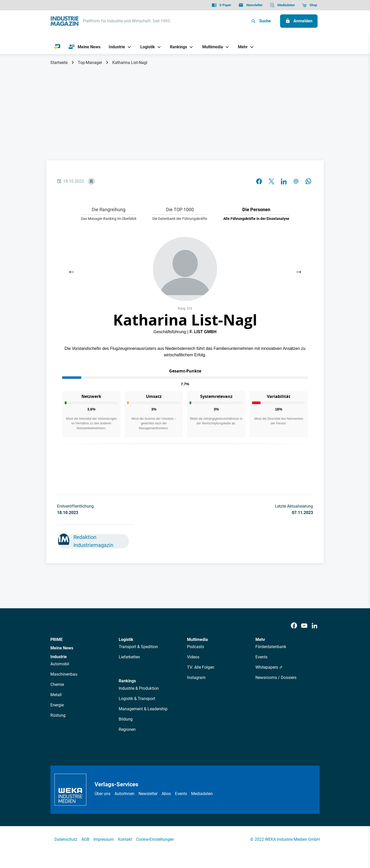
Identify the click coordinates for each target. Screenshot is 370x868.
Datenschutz (66, 839)
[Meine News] (85, 47)
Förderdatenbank (271, 647)
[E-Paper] (221, 5)
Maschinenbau (64, 674)
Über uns (103, 794)
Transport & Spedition (138, 647)
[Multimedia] (211, 47)
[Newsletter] (250, 5)
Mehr (260, 640)
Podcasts (196, 647)
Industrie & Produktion (139, 688)
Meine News (62, 648)
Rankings (127, 681)
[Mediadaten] (282, 5)
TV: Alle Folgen (201, 667)
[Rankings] (177, 47)
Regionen (127, 729)
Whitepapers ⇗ (269, 667)
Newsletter (148, 794)
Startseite (59, 63)
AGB (85, 839)
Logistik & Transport (137, 699)
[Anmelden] (299, 21)
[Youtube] (304, 626)
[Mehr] (241, 47)
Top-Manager (90, 63)
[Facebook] (294, 626)
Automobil (60, 664)
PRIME (57, 640)
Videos (193, 657)
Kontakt (125, 839)
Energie (57, 705)
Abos (166, 794)
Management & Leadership (143, 709)
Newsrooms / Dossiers (276, 678)
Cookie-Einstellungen (155, 839)
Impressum (104, 839)
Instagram (196, 678)
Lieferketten (129, 657)
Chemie (57, 684)
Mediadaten (202, 794)
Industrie (59, 657)
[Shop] (309, 5)
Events (261, 657)
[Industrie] (115, 47)
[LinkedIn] (314, 626)
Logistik (126, 640)
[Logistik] (146, 47)
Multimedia (197, 640)
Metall (56, 695)
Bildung (126, 719)
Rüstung (58, 715)
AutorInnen (124, 794)
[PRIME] (57, 47)
